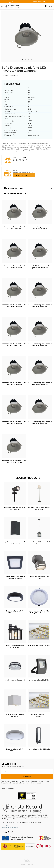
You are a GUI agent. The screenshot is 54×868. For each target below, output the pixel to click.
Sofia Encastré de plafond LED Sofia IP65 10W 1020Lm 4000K (14, 345)
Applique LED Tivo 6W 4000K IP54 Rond (39, 577)
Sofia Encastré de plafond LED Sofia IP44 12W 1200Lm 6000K (14, 423)
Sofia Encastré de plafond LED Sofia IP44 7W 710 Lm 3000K (14, 228)
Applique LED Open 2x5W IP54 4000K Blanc (15, 715)
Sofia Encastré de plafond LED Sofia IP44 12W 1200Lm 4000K (40, 384)
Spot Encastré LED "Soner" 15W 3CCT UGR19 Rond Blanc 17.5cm (39, 612)
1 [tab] (23, 59)
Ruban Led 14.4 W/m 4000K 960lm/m (39, 645)
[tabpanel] (27, 36)
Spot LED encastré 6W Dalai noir (15, 680)
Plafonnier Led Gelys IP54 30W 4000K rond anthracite (15, 612)
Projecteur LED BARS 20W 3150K (39, 680)
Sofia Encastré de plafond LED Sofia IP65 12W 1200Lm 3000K (40, 423)
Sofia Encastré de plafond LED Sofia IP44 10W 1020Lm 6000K (14, 306)
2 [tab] (26, 59)
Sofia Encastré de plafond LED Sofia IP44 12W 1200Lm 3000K (14, 384)
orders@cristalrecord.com (10, 827)
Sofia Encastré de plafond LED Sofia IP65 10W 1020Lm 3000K (40, 306)
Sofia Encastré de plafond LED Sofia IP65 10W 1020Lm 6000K (40, 345)
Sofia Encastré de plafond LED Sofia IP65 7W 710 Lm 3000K (40, 228)
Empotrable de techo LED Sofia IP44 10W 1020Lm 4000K (40, 267)
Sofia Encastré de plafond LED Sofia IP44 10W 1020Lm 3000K (14, 267)
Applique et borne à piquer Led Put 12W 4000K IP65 (15, 508)
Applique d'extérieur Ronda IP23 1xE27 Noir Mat (15, 646)
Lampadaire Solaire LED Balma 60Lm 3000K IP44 (39, 508)
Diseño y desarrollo (27, 862)
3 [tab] (28, 59)
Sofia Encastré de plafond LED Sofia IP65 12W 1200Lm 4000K (14, 461)
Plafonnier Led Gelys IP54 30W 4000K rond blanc (15, 750)
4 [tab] (31, 59)
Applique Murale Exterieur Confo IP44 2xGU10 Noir (15, 543)
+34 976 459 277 (20, 160)
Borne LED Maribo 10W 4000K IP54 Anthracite (39, 750)
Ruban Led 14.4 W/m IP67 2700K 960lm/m (39, 715)
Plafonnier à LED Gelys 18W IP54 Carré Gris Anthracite (15, 577)
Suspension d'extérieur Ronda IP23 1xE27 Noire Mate (39, 543)
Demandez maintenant (24, 175)
